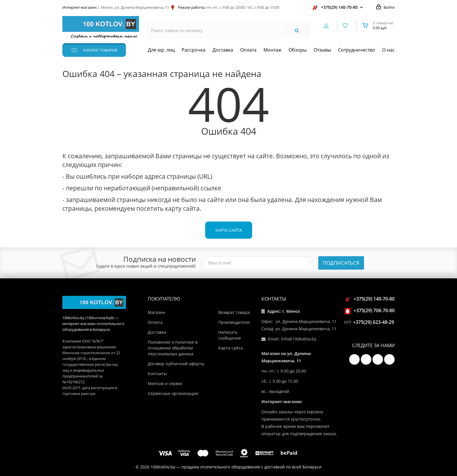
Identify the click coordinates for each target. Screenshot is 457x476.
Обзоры (298, 50)
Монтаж (273, 50)
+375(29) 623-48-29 (373, 322)
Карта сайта (229, 230)
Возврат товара (234, 312)
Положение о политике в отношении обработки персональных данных (173, 348)
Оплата (248, 50)
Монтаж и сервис (165, 383)
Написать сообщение (230, 335)
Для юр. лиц (161, 50)
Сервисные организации (173, 393)
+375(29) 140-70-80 (339, 7)
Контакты (157, 374)
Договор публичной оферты (176, 364)
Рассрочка (194, 50)
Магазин (157, 312)
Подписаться (341, 263)
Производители (234, 322)
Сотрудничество (357, 50)
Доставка (223, 50)
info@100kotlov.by (299, 339)
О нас (388, 50)
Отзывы (322, 50)
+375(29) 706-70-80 (371, 310)
